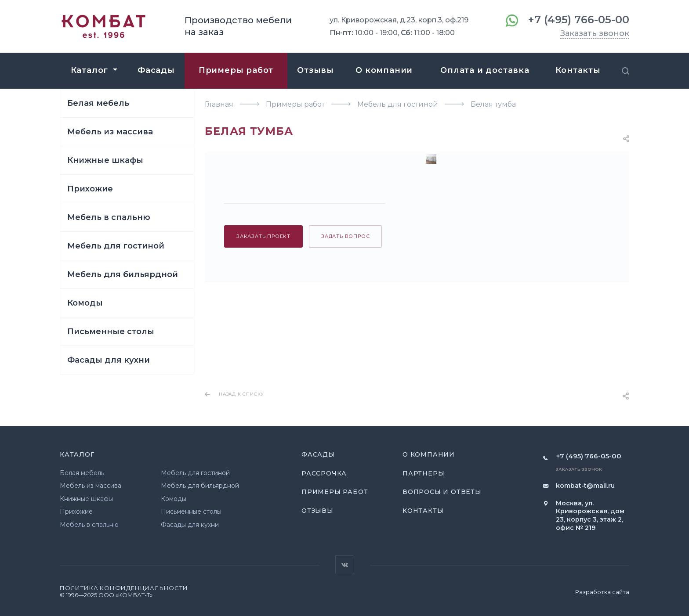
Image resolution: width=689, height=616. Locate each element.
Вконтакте (345, 565)
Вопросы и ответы (442, 492)
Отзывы (317, 511)
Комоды (85, 303)
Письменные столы (111, 331)
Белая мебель (98, 103)
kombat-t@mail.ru (585, 486)
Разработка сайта (602, 592)
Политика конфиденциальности (124, 588)
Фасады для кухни (109, 360)
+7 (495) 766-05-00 (578, 20)
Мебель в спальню (109, 217)
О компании (429, 454)
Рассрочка (324, 473)
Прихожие (90, 189)
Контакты (423, 511)
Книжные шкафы (105, 160)
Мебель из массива (110, 132)
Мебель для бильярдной (123, 274)
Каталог (77, 454)
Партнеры (423, 473)
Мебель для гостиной (116, 246)
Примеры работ (335, 492)
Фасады (318, 454)
